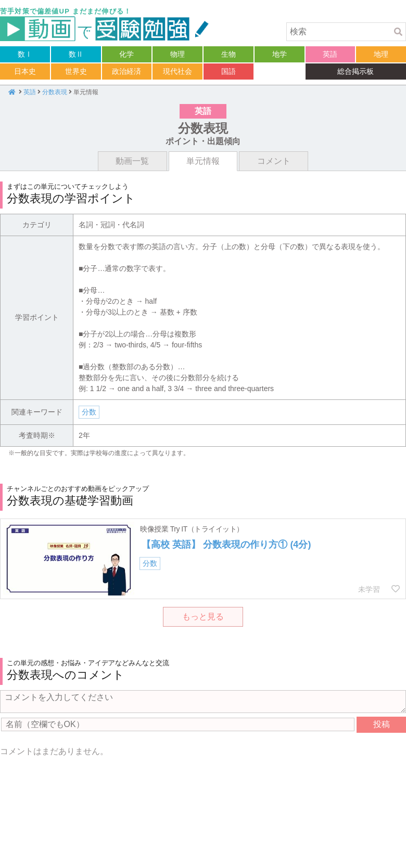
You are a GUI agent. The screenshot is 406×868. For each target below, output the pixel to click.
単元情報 (203, 161)
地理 (381, 54)
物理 (177, 54)
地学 (280, 54)
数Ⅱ (76, 54)
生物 (229, 54)
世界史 (76, 71)
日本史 (25, 71)
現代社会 (177, 71)
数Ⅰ (25, 54)
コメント (274, 161)
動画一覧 (132, 161)
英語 (330, 54)
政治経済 (126, 71)
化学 (126, 54)
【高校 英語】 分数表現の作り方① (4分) (226, 545)
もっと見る (203, 617)
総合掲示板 (356, 71)
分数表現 (55, 92)
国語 (229, 71)
